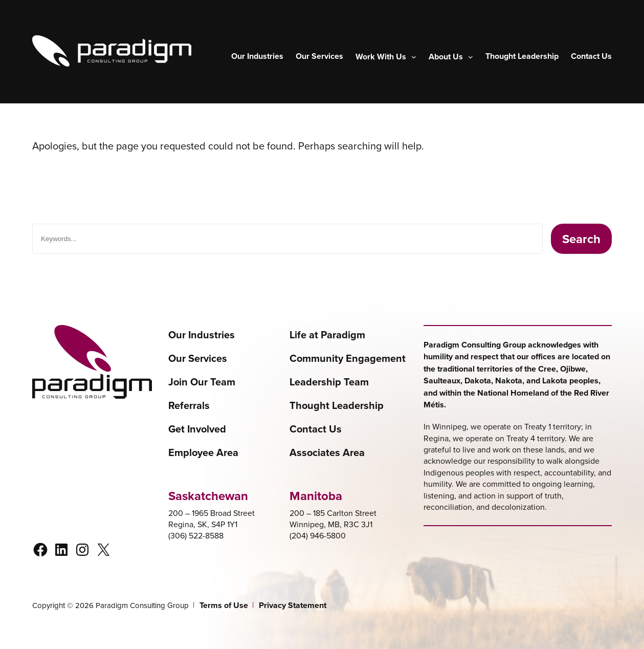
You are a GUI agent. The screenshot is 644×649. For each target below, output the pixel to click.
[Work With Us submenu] (386, 57)
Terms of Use (224, 605)
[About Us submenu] (451, 57)
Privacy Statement (293, 605)
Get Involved (197, 429)
